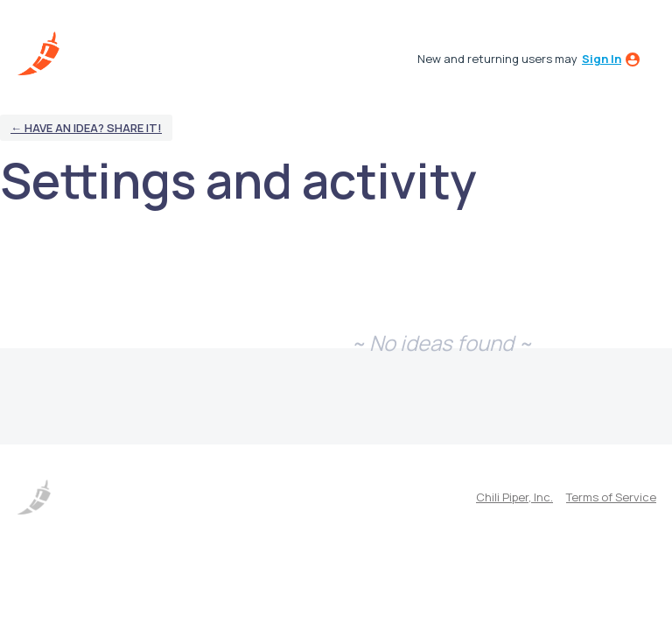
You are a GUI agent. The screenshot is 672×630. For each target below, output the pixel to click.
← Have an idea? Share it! (86, 128)
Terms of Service (611, 497)
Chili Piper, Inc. (514, 497)
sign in (602, 59)
